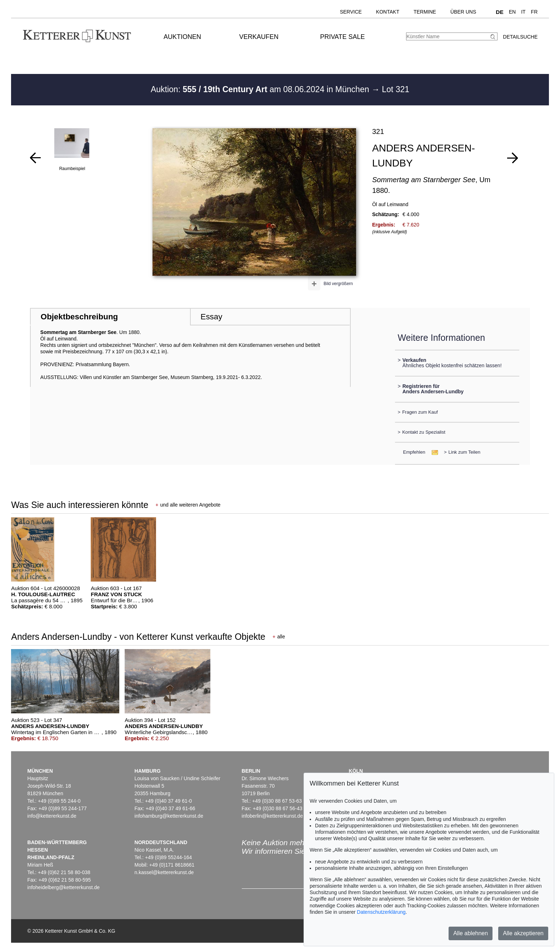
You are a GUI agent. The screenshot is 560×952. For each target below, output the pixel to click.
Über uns (463, 12)
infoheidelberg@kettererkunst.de (64, 887)
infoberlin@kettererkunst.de (272, 816)
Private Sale (342, 37)
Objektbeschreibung (79, 317)
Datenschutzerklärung (381, 912)
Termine (425, 12)
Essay (211, 317)
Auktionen (182, 37)
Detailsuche (520, 37)
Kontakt (388, 12)
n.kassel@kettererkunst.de (164, 872)
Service (351, 12)
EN (512, 12)
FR (534, 12)
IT (523, 12)
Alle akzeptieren (523, 933)
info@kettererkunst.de (52, 816)
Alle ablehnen (471, 933)
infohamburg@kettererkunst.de (169, 816)
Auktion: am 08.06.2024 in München (261, 89)
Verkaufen (259, 37)
